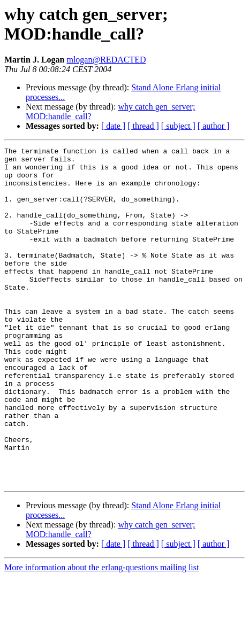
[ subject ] (178, 126)
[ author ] (214, 126)
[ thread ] (143, 126)
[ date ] (113, 126)
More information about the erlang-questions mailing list (101, 635)
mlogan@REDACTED (106, 60)
